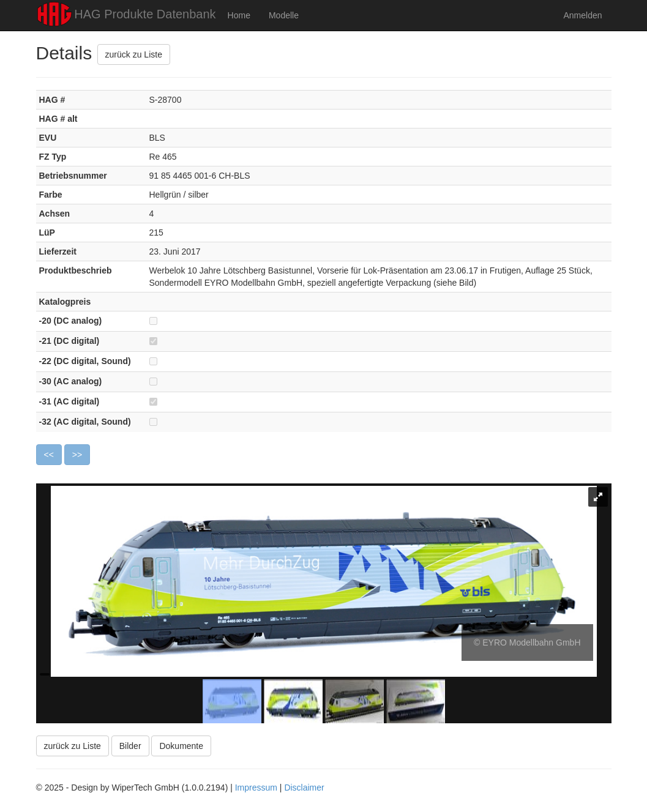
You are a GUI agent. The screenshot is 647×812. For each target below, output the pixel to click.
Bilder (130, 746)
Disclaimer (304, 788)
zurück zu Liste (134, 54)
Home (239, 15)
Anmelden (582, 15)
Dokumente (181, 746)
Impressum (256, 788)
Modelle (284, 15)
